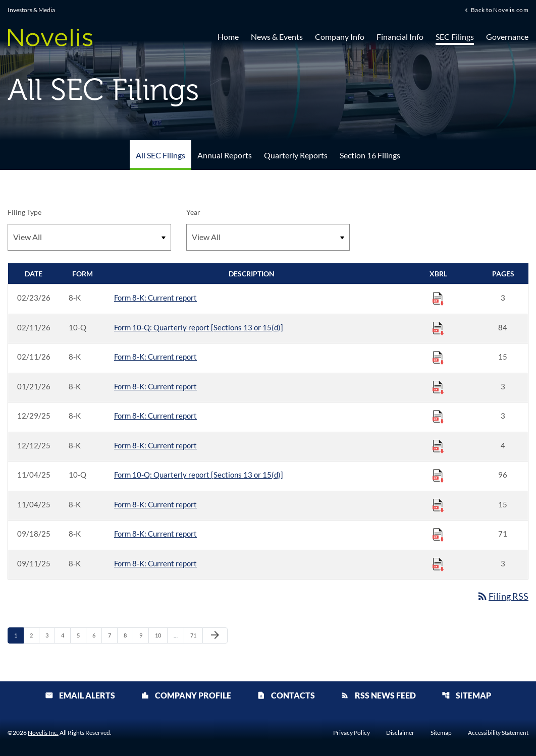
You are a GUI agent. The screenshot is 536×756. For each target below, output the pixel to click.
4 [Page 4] (66, 635)
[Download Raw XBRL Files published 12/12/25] (438, 446)
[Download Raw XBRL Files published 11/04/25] (438, 475)
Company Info (340, 37)
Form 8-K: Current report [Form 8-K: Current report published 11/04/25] (155, 504)
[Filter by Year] (268, 237)
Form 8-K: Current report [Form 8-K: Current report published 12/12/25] (155, 445)
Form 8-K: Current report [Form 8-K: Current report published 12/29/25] (155, 416)
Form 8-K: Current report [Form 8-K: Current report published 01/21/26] (155, 386)
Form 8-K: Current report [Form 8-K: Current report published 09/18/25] (155, 534)
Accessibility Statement (498, 733)
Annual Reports (225, 155)
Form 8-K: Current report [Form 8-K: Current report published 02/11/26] (155, 357)
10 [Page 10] (161, 635)
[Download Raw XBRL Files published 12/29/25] (438, 416)
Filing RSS (502, 596)
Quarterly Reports (296, 155)
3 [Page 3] (50, 635)
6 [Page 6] (97, 635)
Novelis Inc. (43, 733)
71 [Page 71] (196, 635)
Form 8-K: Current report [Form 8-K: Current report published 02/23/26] (155, 298)
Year (193, 212)
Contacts (286, 695)
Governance (507, 37)
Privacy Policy (352, 733)
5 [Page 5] (81, 635)
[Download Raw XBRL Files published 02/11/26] (438, 328)
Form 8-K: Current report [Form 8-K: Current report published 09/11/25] (155, 563)
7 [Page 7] (113, 635)
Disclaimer (400, 733)
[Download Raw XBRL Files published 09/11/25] (438, 564)
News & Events (277, 37)
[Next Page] (215, 635)
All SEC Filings (160, 155)
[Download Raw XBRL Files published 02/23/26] (438, 298)
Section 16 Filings (370, 155)
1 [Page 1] (19, 635)
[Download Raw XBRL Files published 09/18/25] (438, 534)
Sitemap (466, 695)
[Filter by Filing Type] (89, 237)
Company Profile (186, 695)
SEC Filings (455, 37)
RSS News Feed (378, 695)
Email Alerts (80, 695)
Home (228, 37)
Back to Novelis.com (500, 10)
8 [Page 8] (128, 635)
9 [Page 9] (144, 635)
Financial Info (400, 37)
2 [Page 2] (34, 635)
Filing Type (24, 212)
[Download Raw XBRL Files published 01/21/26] (438, 387)
